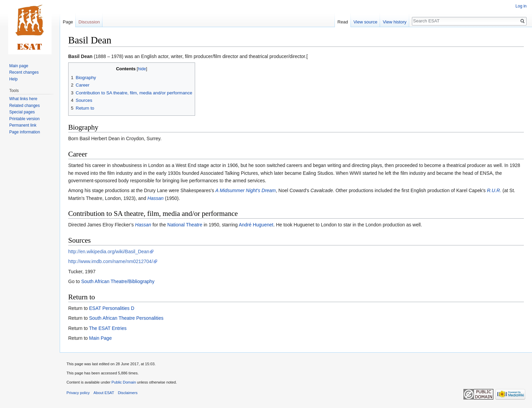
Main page (19, 66)
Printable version (24, 119)
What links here (23, 99)
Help (13, 79)
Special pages (22, 112)
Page (68, 22)
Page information (25, 132)
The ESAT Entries (108, 328)
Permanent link (23, 125)
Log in (521, 6)
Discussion (89, 22)
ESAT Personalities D (111, 308)
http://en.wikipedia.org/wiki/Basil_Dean (109, 252)
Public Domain (123, 382)
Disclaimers (128, 393)
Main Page (100, 338)
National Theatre (185, 225)
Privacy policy (78, 393)
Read (343, 22)
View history (395, 22)
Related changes (24, 106)
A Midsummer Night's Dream (246, 190)
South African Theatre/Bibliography (118, 281)
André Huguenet (256, 225)
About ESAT (104, 393)
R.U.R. (494, 190)
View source (366, 22)
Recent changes (24, 72)
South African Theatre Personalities (126, 318)
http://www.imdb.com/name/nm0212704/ (111, 261)
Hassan (156, 198)
